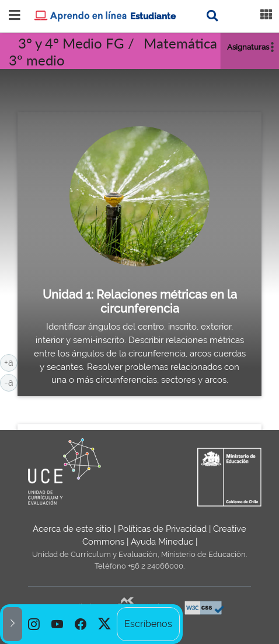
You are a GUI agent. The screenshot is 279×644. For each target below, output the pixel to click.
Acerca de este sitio (72, 529)
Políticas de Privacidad (162, 529)
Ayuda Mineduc (162, 542)
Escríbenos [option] (148, 624)
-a (11, 382)
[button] (13, 624)
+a (11, 362)
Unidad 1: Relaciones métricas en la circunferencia (140, 302)
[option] (34, 624)
